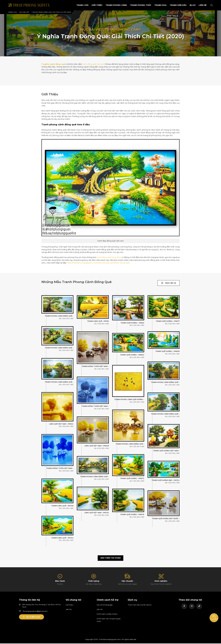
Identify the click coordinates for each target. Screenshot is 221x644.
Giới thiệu (69, 605)
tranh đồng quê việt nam (94, 64)
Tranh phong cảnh (113, 5)
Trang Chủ (77, 5)
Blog (191, 5)
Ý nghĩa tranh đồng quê (53, 64)
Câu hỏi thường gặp (105, 605)
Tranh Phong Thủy (137, 5)
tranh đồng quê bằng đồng (109, 257)
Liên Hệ (202, 5)
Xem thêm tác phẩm (111, 559)
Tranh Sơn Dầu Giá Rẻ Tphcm (140, 605)
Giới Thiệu (93, 5)
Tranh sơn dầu (175, 5)
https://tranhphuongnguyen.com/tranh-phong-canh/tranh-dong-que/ (98, 263)
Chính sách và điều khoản (107, 615)
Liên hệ (69, 610)
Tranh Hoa (157, 5)
